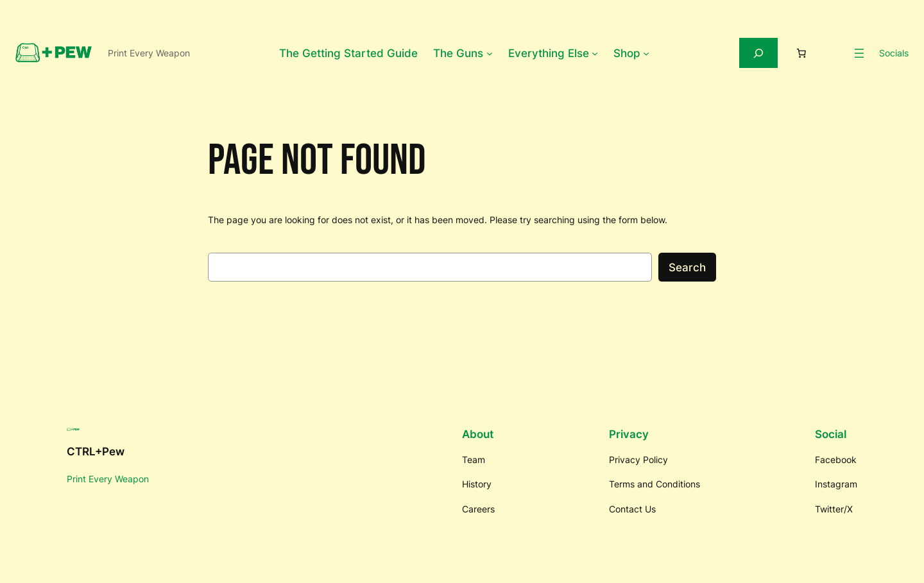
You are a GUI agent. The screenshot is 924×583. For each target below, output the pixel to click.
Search (687, 267)
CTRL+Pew (96, 452)
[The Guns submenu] (490, 53)
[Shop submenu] (646, 53)
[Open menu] (859, 53)
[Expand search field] (758, 53)
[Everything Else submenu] (595, 53)
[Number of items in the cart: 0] (801, 53)
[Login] (834, 53)
